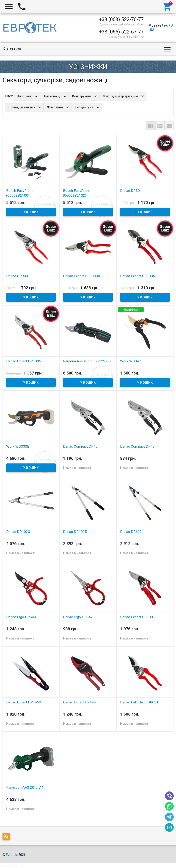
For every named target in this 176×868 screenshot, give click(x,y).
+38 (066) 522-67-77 (121, 32)
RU (171, 25)
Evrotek (11, 855)
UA (152, 30)
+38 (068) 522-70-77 (121, 19)
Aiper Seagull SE (12, 865)
